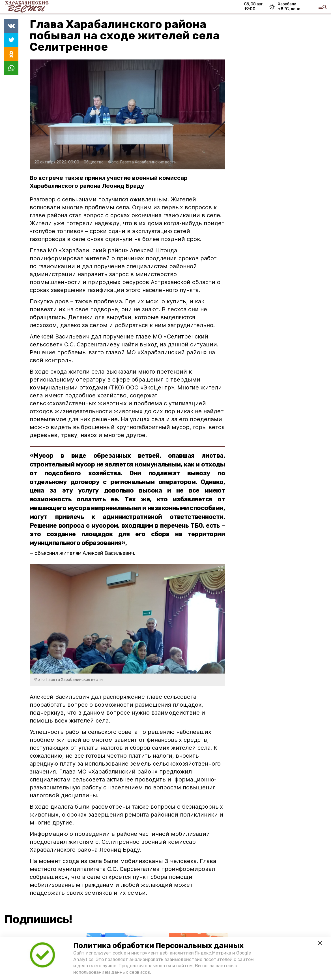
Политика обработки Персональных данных (158, 946)
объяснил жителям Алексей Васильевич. (85, 553)
